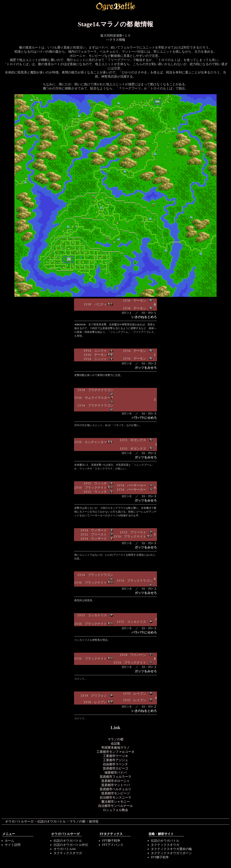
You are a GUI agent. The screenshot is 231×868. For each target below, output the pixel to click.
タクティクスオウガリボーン (171, 853)
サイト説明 (13, 845)
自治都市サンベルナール (115, 806)
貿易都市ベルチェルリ (115, 789)
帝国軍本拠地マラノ (115, 748)
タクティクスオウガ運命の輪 (171, 849)
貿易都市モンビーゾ (115, 793)
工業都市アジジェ (115, 760)
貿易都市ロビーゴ (115, 768)
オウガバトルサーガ (19, 821)
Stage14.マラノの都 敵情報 (116, 24)
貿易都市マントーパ (115, 785)
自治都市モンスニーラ (115, 797)
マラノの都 (115, 739)
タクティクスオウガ (68, 853)
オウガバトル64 (65, 849)
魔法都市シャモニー (115, 802)
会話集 (115, 743)
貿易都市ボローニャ (115, 781)
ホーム (9, 841)
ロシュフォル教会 (115, 810)
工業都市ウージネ (115, 756)
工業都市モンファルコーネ (115, 752)
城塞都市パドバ (115, 773)
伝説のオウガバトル (52, 821)
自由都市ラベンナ (115, 764)
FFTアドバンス (113, 845)
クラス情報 (117, 40)
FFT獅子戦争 (111, 841)
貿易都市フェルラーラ (115, 777)
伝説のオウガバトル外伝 (71, 845)
